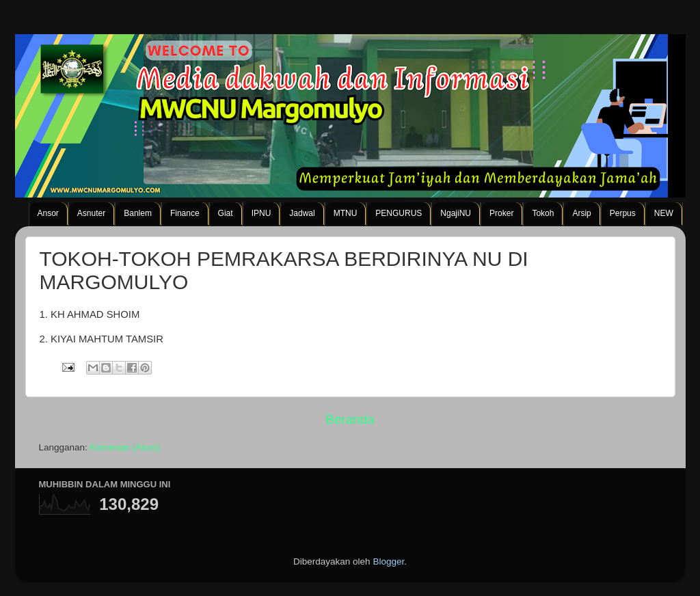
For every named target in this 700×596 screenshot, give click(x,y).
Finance (185, 213)
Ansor (48, 213)
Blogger (388, 561)
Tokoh (543, 213)
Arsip (581, 213)
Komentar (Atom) (125, 447)
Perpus (623, 213)
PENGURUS (399, 213)
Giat (226, 213)
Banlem (138, 213)
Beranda (350, 419)
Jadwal (302, 213)
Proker (501, 213)
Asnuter (91, 213)
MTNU (346, 213)
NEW (664, 213)
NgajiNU (456, 213)
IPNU (261, 213)
